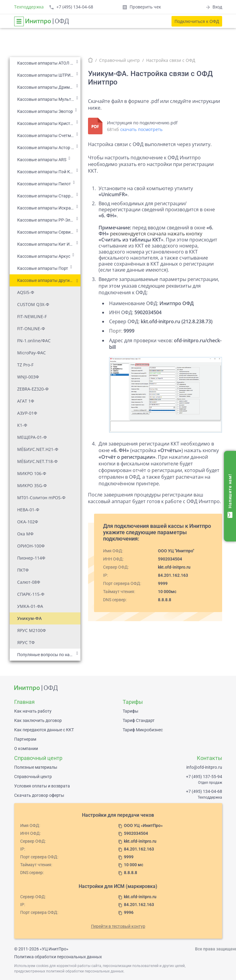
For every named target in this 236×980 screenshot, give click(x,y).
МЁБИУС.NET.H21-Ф (38, 449)
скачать (128, 129)
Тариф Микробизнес (143, 730)
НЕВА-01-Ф (28, 510)
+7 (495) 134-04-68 (204, 791)
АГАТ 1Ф (26, 401)
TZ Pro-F (25, 365)
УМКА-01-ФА (30, 606)
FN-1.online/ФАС (34, 341)
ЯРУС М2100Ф (31, 630)
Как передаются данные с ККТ (44, 730)
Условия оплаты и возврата (42, 786)
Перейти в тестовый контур (118, 926)
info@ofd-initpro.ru (204, 767)
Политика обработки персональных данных (58, 957)
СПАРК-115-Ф (31, 594)
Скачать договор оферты (39, 795)
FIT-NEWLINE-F (32, 316)
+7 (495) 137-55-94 (204, 777)
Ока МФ (25, 534)
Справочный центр (120, 60)
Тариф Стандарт (139, 720)
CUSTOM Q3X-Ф (33, 304)
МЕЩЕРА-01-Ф (32, 437)
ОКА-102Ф (28, 522)
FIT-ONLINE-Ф (31, 329)
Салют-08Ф (29, 582)
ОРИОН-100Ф (31, 546)
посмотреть (150, 129)
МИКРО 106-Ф (32, 473)
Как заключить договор (38, 720)
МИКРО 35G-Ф (32, 485)
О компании (26, 749)
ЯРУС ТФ (26, 642)
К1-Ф (22, 425)
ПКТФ (23, 570)
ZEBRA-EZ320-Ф (33, 389)
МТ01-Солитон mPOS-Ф (41, 498)
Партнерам (25, 739)
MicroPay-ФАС (31, 353)
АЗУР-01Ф (27, 413)
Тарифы (131, 711)
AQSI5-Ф (26, 292)
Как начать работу (33, 711)
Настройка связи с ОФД (171, 60)
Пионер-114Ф (31, 558)
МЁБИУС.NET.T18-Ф (37, 461)
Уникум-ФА (29, 618)
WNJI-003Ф (28, 377)
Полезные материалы (36, 767)
